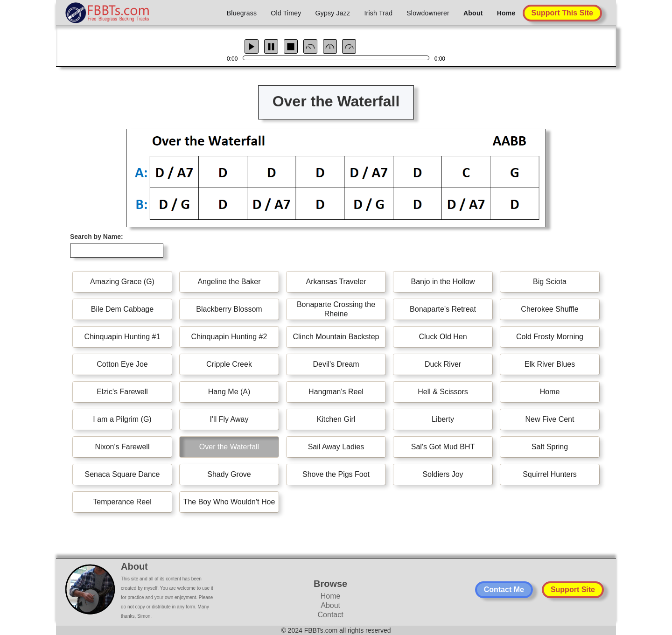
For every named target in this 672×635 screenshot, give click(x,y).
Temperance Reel (122, 502)
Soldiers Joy (443, 474)
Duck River (443, 364)
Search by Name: (97, 237)
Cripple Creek (229, 364)
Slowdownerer (428, 13)
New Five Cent (550, 419)
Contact (331, 615)
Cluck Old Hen (443, 337)
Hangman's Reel (336, 392)
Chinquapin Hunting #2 (229, 337)
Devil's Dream (336, 364)
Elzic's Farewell (122, 392)
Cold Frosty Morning (550, 337)
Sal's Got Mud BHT (443, 447)
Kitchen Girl (336, 419)
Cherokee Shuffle (549, 309)
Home (506, 13)
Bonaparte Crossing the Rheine (336, 309)
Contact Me (504, 590)
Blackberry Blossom (229, 309)
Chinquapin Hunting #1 (122, 337)
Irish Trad (378, 13)
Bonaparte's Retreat (443, 309)
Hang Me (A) (229, 392)
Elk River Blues (550, 364)
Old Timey (286, 13)
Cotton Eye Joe (122, 364)
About (473, 13)
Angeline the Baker (229, 282)
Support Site (573, 590)
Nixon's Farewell (122, 447)
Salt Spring (550, 447)
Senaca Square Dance (122, 474)
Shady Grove (229, 474)
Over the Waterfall (229, 447)
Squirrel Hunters (550, 474)
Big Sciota (550, 282)
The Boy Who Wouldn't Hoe (229, 502)
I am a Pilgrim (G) (122, 419)
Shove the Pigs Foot (336, 474)
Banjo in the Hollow (443, 282)
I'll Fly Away (229, 419)
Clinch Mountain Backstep (336, 337)
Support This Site (562, 13)
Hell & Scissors (443, 392)
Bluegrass (242, 13)
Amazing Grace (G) (122, 282)
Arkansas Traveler (336, 282)
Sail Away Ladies (336, 447)
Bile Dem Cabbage (122, 309)
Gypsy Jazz (333, 13)
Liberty (443, 419)
